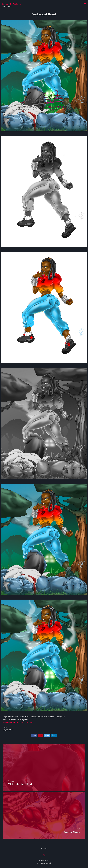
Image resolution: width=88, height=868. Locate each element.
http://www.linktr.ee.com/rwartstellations (18, 723)
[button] (44, 848)
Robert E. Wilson (12, 4)
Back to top (44, 861)
